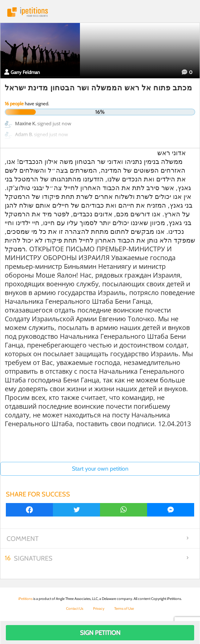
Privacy (99, 608)
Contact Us (75, 608)
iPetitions (100, 12)
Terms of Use (124, 608)
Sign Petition (100, 633)
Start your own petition (100, 469)
